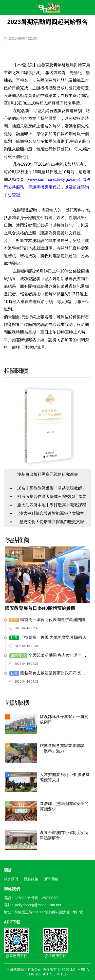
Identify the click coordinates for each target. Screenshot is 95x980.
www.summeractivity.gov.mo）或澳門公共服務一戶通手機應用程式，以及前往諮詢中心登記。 (47, 187)
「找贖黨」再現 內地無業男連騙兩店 (48, 638)
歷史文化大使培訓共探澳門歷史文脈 (52, 522)
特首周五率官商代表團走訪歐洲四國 (47, 620)
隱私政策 (31, 879)
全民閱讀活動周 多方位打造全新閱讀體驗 (48, 656)
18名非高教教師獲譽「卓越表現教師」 (52, 488)
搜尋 (76, 9)
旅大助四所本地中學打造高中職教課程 (52, 505)
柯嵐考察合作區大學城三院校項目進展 (52, 496)
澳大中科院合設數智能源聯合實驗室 (52, 513)
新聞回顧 (51, 879)
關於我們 (11, 879)
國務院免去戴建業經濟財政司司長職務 (47, 673)
